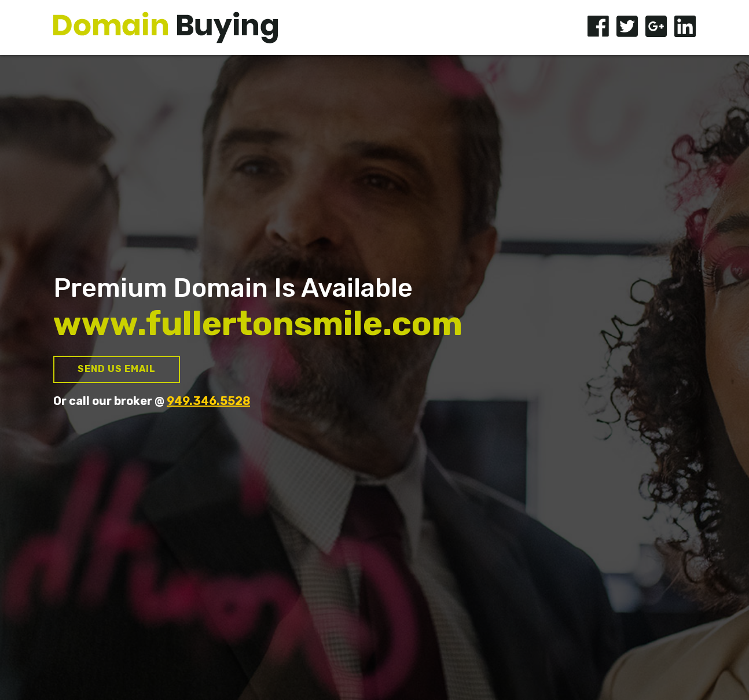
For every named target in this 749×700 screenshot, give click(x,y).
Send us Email (117, 369)
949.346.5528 (208, 401)
